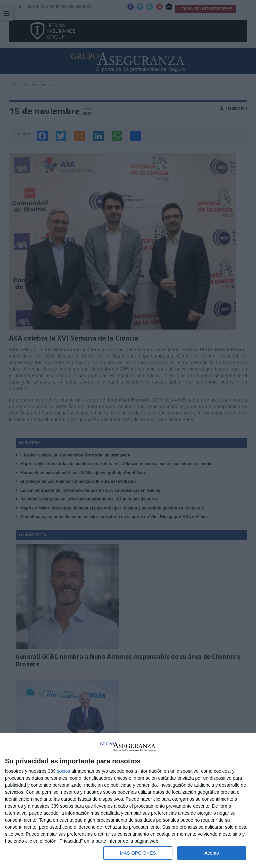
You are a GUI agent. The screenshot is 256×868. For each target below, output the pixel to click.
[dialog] (128, 801)
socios (64, 771)
